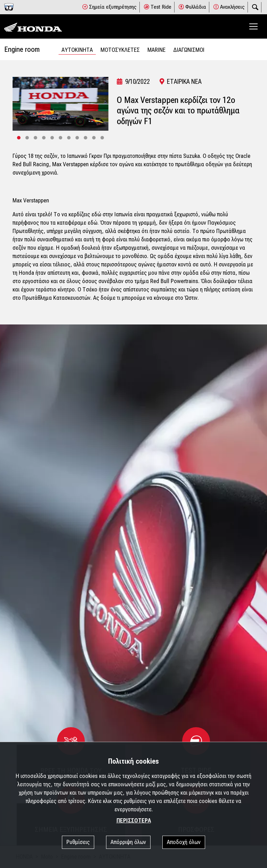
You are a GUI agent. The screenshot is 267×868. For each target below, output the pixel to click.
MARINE (156, 50)
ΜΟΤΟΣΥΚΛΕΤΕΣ (120, 50)
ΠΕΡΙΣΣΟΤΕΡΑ (134, 821)
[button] (19, 138)
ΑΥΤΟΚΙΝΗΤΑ (77, 50)
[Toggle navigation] (253, 26)
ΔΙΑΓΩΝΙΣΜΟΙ (189, 50)
